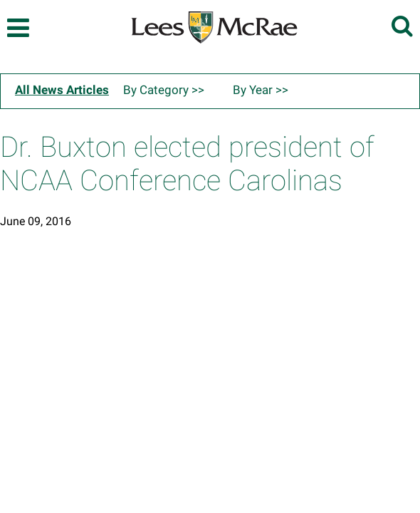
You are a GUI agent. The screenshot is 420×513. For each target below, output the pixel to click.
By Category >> (164, 90)
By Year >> (261, 90)
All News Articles (62, 90)
